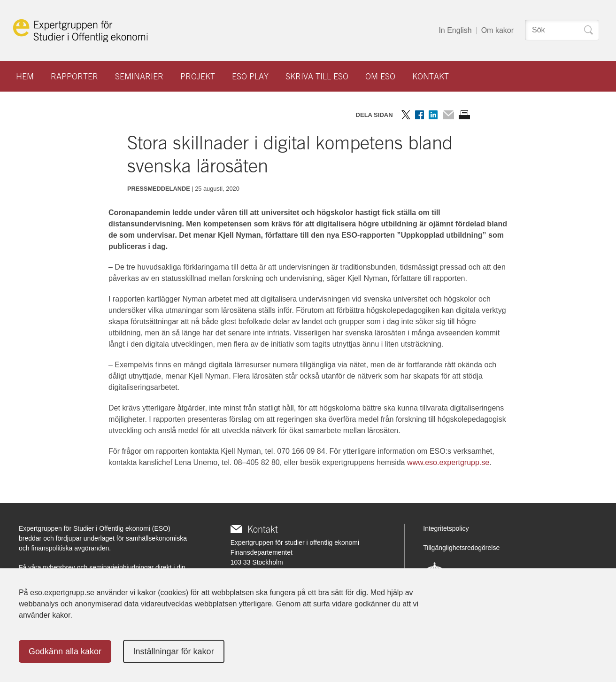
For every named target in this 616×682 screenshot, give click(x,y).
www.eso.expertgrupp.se (448, 462)
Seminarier (139, 76)
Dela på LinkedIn (433, 115)
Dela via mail (448, 115)
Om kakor (497, 30)
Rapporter (74, 76)
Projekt (198, 76)
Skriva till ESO (317, 76)
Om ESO (380, 76)
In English (455, 30)
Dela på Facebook (420, 115)
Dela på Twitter (406, 115)
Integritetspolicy (446, 528)
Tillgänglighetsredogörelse (461, 548)
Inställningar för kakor (174, 651)
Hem (25, 76)
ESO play (250, 76)
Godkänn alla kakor (65, 651)
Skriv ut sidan (464, 115)
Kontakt (431, 76)
